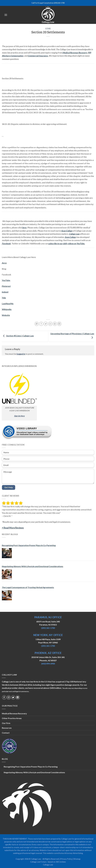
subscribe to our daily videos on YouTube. (67, 243)
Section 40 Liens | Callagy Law (18, 336)
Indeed (5, 292)
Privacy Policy (67, 859)
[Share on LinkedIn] (59, 324)
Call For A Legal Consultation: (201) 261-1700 (48, 3)
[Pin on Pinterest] (55, 324)
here (24, 227)
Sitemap (77, 859)
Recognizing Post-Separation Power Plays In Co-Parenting (29, 545)
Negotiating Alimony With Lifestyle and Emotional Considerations (32, 566)
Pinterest (6, 286)
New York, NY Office (48, 635)
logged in (21, 354)
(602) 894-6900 (48, 664)
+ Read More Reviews (13, 528)
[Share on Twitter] (46, 324)
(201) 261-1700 (48, 628)
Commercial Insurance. (38, 56)
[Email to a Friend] (50, 324)
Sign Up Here (19, 416)
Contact (6, 733)
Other (48, 28)
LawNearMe (8, 304)
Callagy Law (74, 234)
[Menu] (6, 15)
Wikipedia (7, 309)
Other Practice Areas (12, 718)
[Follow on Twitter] (13, 697)
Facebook (6, 243)
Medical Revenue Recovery (75, 53)
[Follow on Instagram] (9, 697)
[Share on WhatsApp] (37, 324)
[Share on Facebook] (41, 324)
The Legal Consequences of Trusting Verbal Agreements (28, 587)
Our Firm (6, 723)
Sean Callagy (67, 231)
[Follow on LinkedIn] (18, 697)
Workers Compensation (13, 56)
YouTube (6, 280)
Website (6, 315)
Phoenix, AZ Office (48, 653)
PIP (89, 53)
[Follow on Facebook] (4, 697)
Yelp (4, 298)
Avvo (4, 263)
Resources (7, 728)
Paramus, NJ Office (48, 617)
